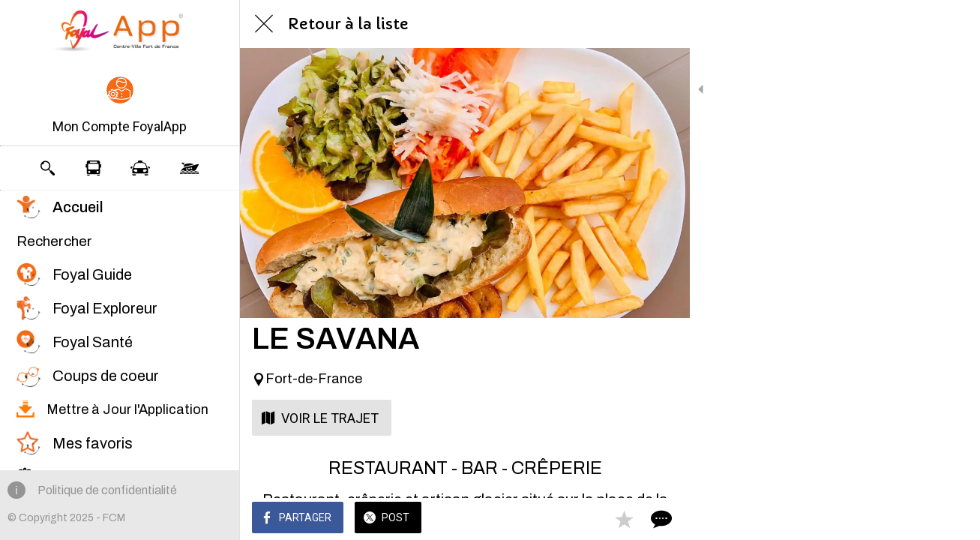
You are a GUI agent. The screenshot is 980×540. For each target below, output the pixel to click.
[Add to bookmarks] (624, 519)
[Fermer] (264, 24)
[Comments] (660, 519)
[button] (120, 106)
